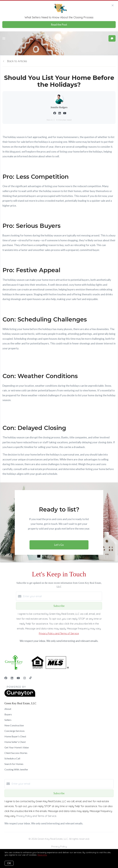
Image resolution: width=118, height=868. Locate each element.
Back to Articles (17, 61)
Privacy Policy (59, 846)
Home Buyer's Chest (15, 736)
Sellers (8, 720)
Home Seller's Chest (15, 742)
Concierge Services (15, 731)
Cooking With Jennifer (16, 769)
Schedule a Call (12, 758)
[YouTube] (18, 678)
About (8, 709)
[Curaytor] (20, 696)
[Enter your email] (62, 596)
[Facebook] (6, 678)
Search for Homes (14, 764)
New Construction (14, 725)
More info (42, 855)
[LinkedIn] (12, 678)
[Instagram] (25, 678)
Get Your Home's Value (17, 747)
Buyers (8, 714)
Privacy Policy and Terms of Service (59, 633)
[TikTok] (30, 678)
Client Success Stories (16, 753)
